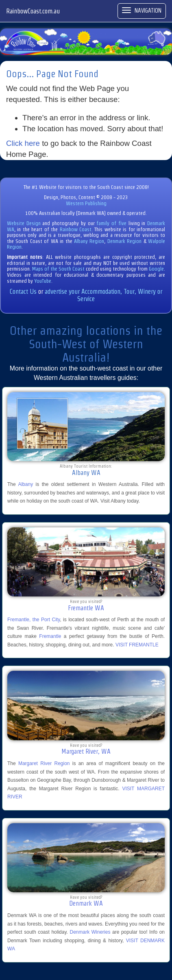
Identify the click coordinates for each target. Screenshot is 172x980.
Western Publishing (86, 203)
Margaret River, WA (86, 751)
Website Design (24, 223)
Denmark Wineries (90, 932)
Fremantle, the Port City (34, 620)
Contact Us (23, 292)
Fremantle (50, 636)
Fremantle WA (86, 608)
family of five (112, 223)
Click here (23, 143)
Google (156, 269)
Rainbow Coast (76, 229)
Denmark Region (124, 241)
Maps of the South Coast (58, 269)
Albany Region (89, 241)
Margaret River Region (44, 763)
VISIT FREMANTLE (137, 645)
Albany (25, 484)
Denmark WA (86, 903)
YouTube (43, 281)
